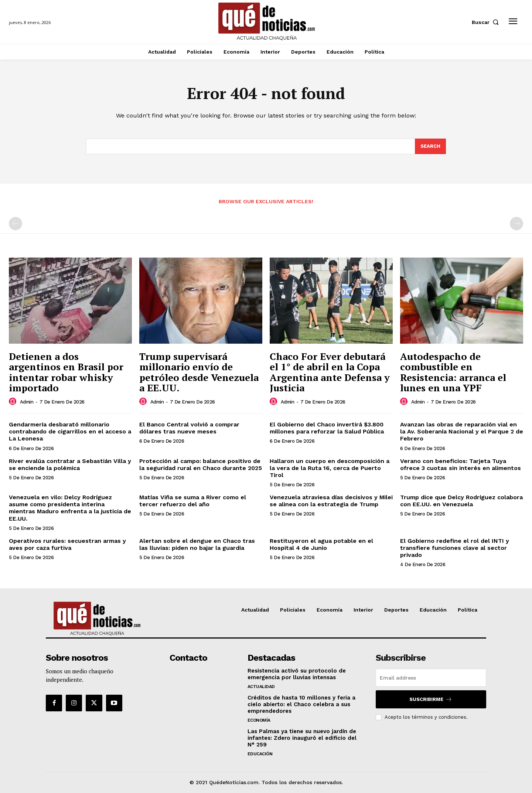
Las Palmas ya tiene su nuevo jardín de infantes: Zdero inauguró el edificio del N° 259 (302, 738)
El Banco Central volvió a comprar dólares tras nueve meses (189, 428)
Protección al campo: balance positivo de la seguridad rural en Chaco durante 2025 (201, 464)
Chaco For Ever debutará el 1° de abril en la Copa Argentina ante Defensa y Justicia (330, 372)
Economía (259, 720)
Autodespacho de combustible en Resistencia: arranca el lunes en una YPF (453, 372)
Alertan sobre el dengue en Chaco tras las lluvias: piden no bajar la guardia (197, 544)
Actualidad (261, 687)
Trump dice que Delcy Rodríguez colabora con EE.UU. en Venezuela (461, 501)
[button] (487, 22)
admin (27, 402)
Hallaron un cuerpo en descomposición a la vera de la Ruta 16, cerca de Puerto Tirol (330, 468)
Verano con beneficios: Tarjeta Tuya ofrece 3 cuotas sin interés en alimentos (461, 464)
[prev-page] (16, 224)
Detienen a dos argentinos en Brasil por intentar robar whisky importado (66, 372)
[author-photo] (14, 402)
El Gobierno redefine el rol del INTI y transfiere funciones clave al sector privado (455, 548)
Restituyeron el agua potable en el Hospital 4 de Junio (321, 544)
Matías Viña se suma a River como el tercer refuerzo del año (193, 501)
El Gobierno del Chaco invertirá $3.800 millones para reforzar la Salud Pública (327, 428)
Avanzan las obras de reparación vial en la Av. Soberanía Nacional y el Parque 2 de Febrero (462, 431)
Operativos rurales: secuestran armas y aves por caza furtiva (67, 544)
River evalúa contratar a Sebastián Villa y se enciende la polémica (70, 464)
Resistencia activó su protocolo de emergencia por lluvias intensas (297, 674)
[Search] (430, 146)
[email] (431, 678)
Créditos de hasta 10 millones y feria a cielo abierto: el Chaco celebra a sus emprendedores (301, 704)
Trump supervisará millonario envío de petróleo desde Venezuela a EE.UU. (199, 372)
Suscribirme (431, 699)
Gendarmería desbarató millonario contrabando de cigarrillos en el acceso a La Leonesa (70, 431)
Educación (260, 754)
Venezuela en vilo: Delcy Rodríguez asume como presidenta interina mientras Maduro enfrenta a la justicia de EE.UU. (70, 508)
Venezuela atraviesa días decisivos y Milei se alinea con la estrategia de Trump (331, 501)
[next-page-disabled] (516, 224)
